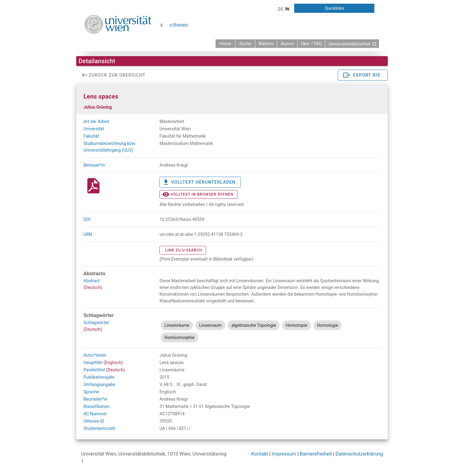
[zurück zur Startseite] (225, 44)
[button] (284, 9)
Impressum (284, 454)
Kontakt (260, 454)
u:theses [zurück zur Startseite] (179, 25)
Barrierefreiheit (316, 454)
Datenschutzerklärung (359, 454)
